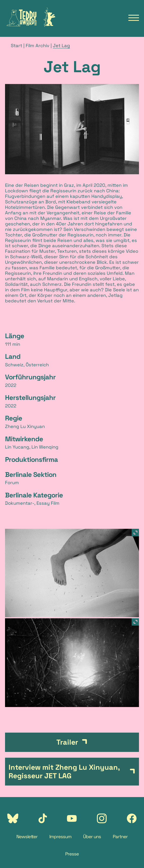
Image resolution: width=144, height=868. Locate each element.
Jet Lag (61, 46)
